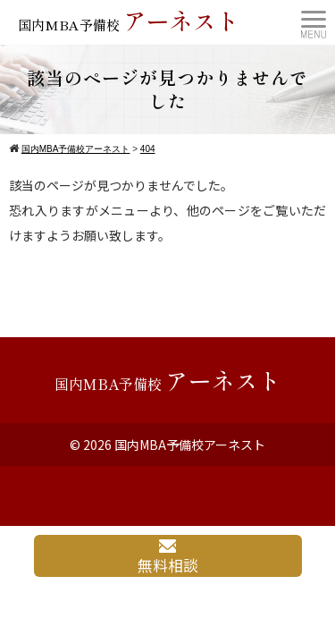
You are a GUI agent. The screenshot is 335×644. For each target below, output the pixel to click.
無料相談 (168, 558)
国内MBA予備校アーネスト (190, 445)
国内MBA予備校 (129, 21)
